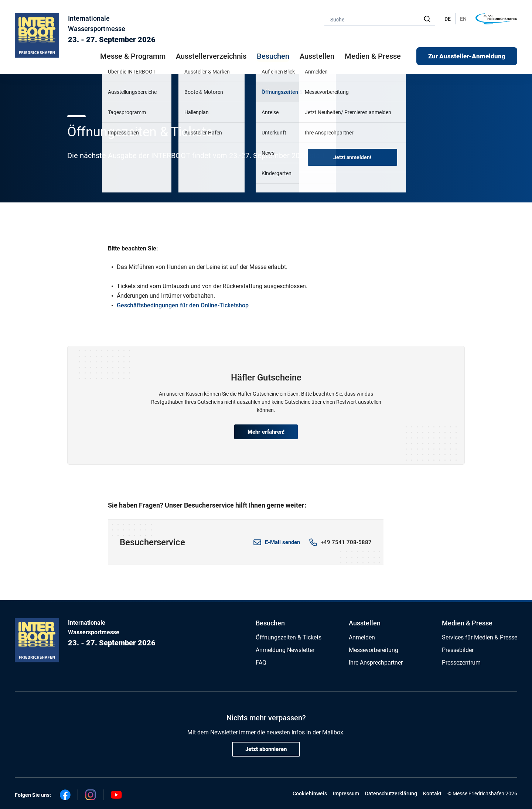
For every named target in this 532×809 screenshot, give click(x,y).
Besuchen (270, 623)
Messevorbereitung (374, 650)
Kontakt (432, 793)
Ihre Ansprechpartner (376, 663)
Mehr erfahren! (266, 432)
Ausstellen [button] (317, 56)
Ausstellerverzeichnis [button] (211, 56)
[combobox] (380, 19)
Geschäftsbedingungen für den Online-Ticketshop (183, 305)
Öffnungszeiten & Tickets (289, 637)
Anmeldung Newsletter (285, 650)
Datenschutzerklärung (391, 793)
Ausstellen (365, 623)
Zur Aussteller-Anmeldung (467, 56)
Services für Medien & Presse (480, 637)
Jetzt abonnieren (266, 749)
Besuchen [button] (273, 56)
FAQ (261, 663)
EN (463, 19)
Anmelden (362, 637)
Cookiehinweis (310, 793)
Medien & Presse (373, 56)
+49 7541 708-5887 (346, 542)
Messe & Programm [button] (133, 56)
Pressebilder (458, 650)
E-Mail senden (282, 542)
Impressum (346, 793)
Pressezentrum (461, 663)
